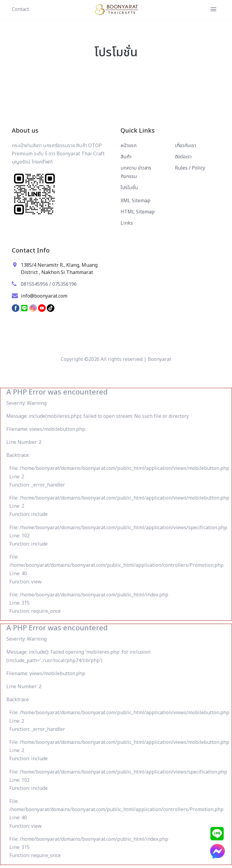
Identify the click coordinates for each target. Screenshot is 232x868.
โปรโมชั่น (129, 188)
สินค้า (126, 157)
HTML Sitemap (138, 212)
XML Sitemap (135, 201)
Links (127, 223)
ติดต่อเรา (183, 157)
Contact (20, 9)
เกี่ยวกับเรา (185, 146)
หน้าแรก (129, 146)
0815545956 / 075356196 (49, 284)
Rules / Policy (190, 168)
